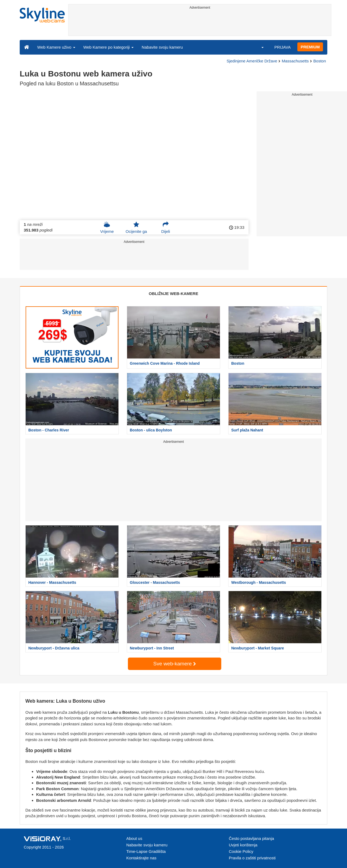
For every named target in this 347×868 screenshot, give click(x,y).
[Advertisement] (200, 24)
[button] (259, 47)
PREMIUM (310, 47)
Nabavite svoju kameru (162, 47)
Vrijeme (107, 227)
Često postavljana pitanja (251, 838)
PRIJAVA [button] (283, 47)
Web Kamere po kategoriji (108, 47)
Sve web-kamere (175, 664)
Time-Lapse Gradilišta (146, 851)
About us (134, 838)
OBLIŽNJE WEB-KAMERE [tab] (173, 294)
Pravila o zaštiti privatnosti (252, 858)
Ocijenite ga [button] (136, 227)
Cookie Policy (241, 851)
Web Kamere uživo (56, 47)
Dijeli (166, 227)
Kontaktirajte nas (141, 858)
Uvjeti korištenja (243, 845)
